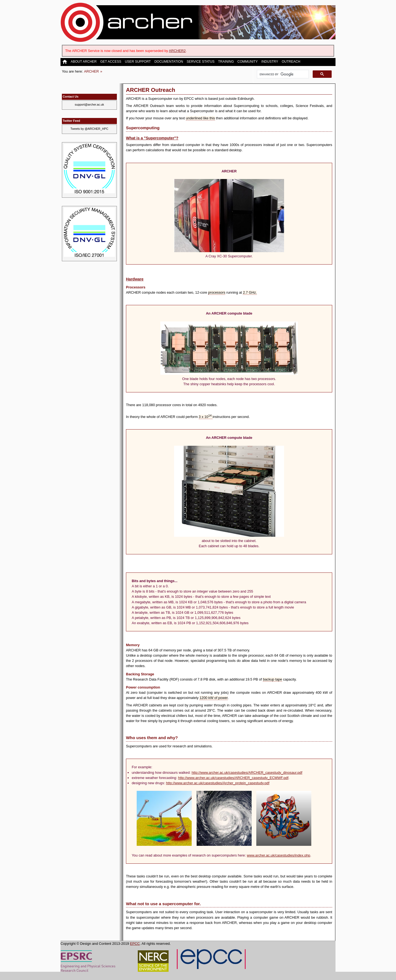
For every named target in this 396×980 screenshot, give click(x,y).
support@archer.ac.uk (90, 104)
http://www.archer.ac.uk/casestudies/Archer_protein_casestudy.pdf (218, 783)
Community (248, 62)
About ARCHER (84, 62)
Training (226, 62)
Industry (270, 62)
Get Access (111, 62)
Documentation (169, 62)
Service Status (201, 62)
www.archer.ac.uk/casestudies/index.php (279, 855)
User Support (138, 62)
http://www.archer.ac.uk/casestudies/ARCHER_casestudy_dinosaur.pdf (247, 773)
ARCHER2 (177, 51)
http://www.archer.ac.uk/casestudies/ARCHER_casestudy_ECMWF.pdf (233, 778)
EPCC (135, 944)
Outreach (291, 62)
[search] (282, 74)
